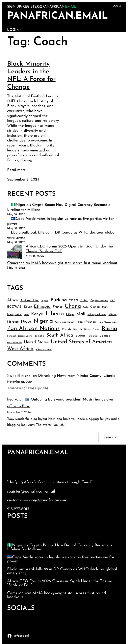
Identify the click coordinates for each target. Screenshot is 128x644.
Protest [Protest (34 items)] (96, 329)
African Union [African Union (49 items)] (30, 301)
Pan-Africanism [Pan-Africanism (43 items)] (87, 322)
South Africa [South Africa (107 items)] (60, 335)
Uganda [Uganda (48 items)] (105, 336)
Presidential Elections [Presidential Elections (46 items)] (76, 329)
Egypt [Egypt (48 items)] (28, 307)
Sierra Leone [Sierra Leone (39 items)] (25, 336)
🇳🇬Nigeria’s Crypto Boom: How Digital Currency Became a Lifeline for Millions (60, 547)
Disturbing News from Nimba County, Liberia (77, 376)
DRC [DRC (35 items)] (113, 301)
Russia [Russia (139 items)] (109, 329)
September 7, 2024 (23, 180)
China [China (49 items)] (84, 301)
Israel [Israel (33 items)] (26, 315)
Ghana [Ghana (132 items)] (73, 306)
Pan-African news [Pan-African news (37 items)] (108, 322)
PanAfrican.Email (58, 16)
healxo (13, 400)
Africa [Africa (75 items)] (13, 300)
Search (110, 437)
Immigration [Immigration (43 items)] (14, 315)
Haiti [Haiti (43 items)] (105, 307)
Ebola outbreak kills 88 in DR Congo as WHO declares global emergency (62, 571)
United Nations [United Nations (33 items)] (14, 343)
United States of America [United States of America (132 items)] (81, 342)
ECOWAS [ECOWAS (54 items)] (14, 307)
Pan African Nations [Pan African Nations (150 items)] (33, 329)
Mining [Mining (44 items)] (113, 315)
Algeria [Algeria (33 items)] (45, 301)
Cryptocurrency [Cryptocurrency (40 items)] (99, 301)
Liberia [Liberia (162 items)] (55, 314)
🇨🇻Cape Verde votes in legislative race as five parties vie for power (61, 559)
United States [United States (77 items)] (36, 342)
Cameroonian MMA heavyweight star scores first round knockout (62, 263)
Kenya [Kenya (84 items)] (37, 314)
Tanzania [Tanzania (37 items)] (92, 336)
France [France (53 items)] (58, 307)
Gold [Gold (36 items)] (86, 307)
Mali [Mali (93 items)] (81, 314)
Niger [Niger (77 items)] (26, 322)
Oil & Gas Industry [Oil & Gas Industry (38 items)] (65, 322)
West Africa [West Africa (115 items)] (20, 349)
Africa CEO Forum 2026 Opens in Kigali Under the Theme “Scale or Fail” (60, 583)
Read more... (17, 170)
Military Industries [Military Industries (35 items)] (97, 315)
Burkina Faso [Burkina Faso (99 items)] (64, 300)
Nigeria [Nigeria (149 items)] (43, 321)
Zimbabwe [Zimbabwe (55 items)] (44, 349)
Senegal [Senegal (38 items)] (11, 336)
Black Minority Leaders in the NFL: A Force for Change (31, 75)
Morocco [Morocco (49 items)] (13, 322)
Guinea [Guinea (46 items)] (95, 307)
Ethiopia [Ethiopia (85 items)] (42, 307)
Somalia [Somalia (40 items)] (39, 336)
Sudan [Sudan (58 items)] (80, 336)
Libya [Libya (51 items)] (70, 314)
